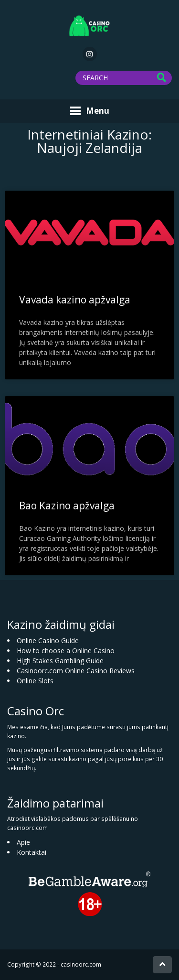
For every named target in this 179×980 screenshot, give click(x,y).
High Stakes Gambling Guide (60, 661)
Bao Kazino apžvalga (67, 506)
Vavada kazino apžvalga (75, 300)
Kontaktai (32, 852)
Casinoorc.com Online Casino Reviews (76, 671)
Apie (23, 842)
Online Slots (35, 681)
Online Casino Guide (48, 641)
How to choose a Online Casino (66, 651)
